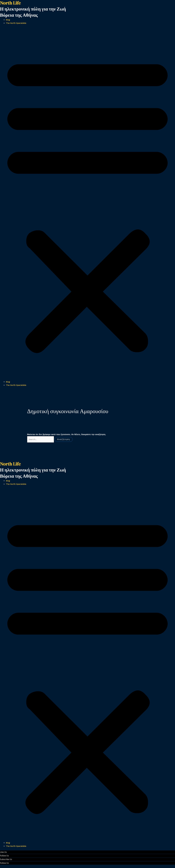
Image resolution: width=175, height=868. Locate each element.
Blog (8, 20)
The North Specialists (16, 23)
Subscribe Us (6, 859)
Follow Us (4, 856)
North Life (10, 464)
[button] (87, 204)
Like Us (3, 852)
